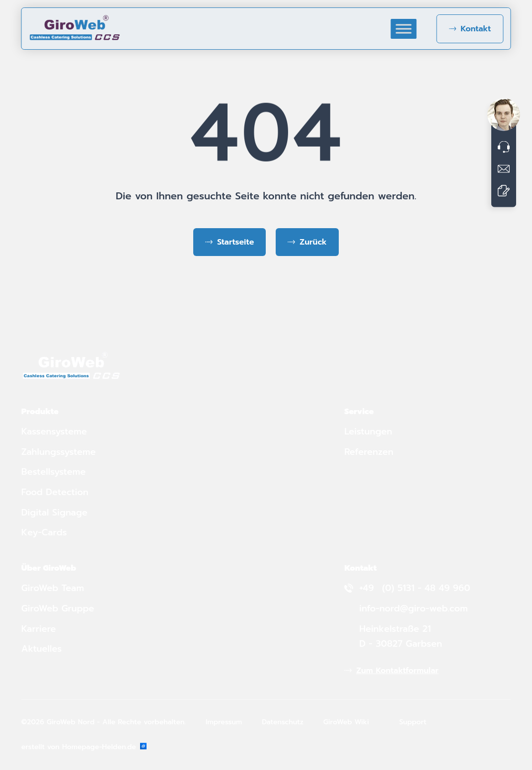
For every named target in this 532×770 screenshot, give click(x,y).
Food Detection (55, 492)
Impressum (224, 722)
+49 (368, 588)
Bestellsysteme (54, 472)
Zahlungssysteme (59, 452)
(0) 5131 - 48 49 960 (426, 588)
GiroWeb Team (53, 588)
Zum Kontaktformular (397, 671)
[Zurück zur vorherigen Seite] (307, 242)
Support (413, 722)
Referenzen (369, 452)
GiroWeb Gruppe (58, 608)
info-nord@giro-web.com (413, 608)
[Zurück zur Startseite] (229, 242)
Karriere (39, 629)
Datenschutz (283, 722)
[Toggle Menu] (403, 29)
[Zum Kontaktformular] (504, 190)
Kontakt (476, 29)
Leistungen (368, 431)
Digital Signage (54, 513)
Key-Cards (46, 532)
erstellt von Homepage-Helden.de (84, 747)
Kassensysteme (54, 431)
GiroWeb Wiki (346, 722)
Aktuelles (42, 649)
